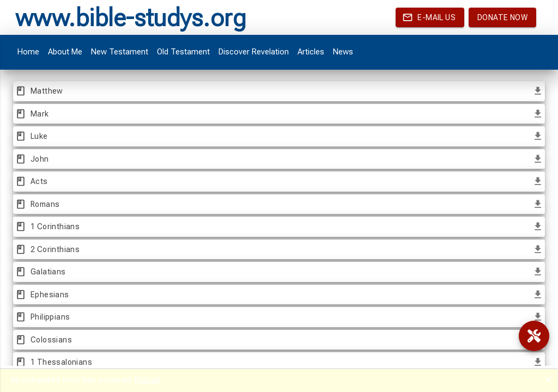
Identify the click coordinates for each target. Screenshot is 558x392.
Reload (147, 380)
